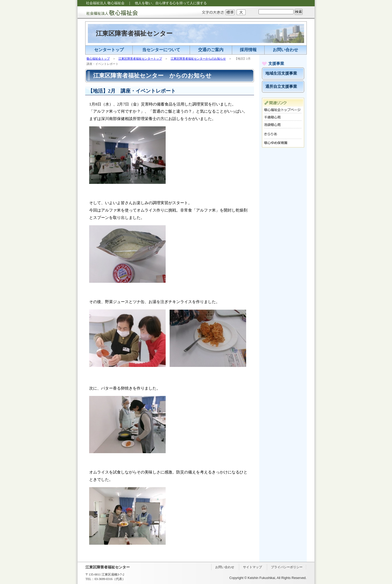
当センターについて (161, 50)
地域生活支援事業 (281, 73)
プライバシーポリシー (287, 567)
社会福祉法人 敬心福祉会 (108, 13)
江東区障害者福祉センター (134, 33)
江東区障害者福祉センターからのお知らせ (198, 59)
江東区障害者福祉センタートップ (140, 59)
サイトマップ (252, 567)
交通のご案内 (211, 50)
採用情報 (248, 50)
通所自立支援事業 (281, 87)
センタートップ (109, 50)
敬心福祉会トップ (98, 59)
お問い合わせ (285, 50)
